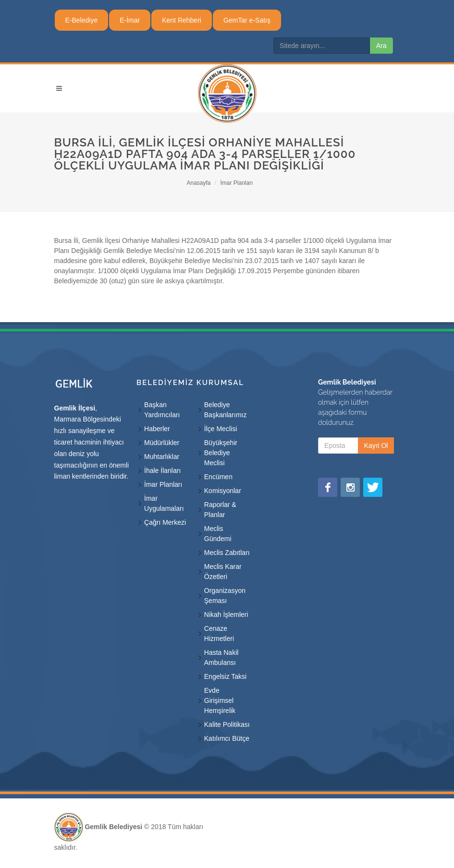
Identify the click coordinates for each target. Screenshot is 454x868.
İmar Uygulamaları (164, 503)
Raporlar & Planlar (220, 510)
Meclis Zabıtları (227, 553)
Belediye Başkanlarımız (226, 410)
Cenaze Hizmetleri (219, 633)
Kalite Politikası (227, 724)
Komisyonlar (223, 491)
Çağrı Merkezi (165, 522)
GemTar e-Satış (247, 20)
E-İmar (130, 20)
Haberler (157, 429)
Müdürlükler (162, 443)
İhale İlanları (162, 470)
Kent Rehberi (182, 20)
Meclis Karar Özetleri (223, 572)
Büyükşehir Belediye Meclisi (221, 453)
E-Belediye (82, 20)
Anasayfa (198, 183)
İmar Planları (237, 183)
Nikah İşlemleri (226, 615)
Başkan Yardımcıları (162, 410)
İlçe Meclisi (221, 429)
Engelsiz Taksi (225, 676)
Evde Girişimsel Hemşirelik (220, 700)
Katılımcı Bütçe (227, 738)
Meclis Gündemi (218, 534)
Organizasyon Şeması (225, 596)
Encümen (218, 477)
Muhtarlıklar (162, 457)
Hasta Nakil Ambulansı (221, 657)
